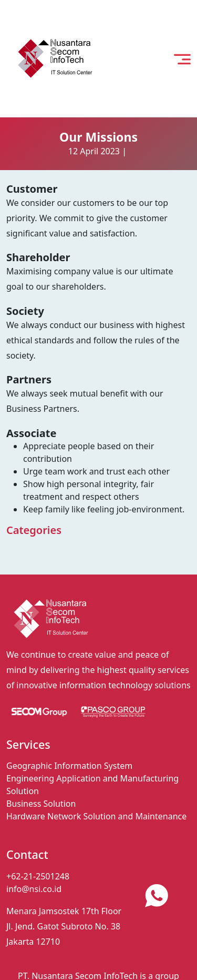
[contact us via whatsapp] (156, 896)
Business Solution (41, 804)
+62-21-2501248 (38, 876)
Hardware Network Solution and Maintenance (96, 816)
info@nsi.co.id (34, 889)
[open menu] (182, 59)
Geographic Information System (69, 766)
